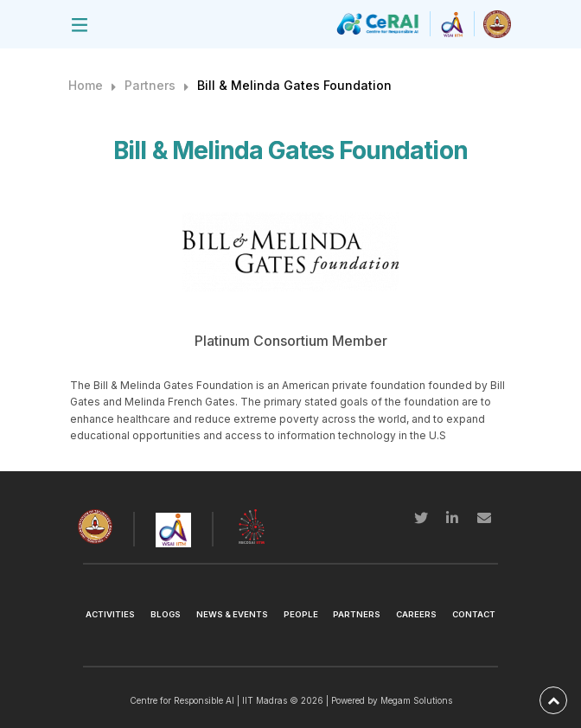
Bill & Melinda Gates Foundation (294, 85)
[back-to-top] (553, 700)
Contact (474, 614)
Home (86, 85)
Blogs (166, 614)
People (301, 614)
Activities (110, 614)
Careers (416, 614)
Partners (150, 85)
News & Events (232, 614)
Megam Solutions (416, 700)
